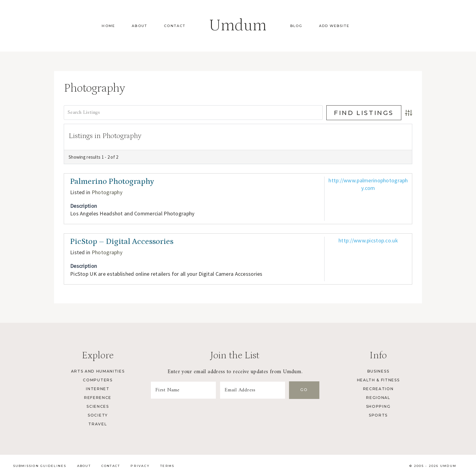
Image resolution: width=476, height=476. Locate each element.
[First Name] (183, 390)
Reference (98, 398)
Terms (167, 466)
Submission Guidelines (40, 466)
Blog (296, 26)
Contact (175, 26)
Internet (98, 389)
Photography (107, 192)
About (139, 26)
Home (108, 26)
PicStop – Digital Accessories (122, 242)
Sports (378, 415)
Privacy (140, 466)
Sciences (98, 406)
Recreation (378, 389)
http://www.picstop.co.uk (368, 240)
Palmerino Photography (112, 182)
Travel (98, 424)
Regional (378, 398)
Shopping (378, 406)
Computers (98, 380)
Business (378, 371)
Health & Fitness (378, 380)
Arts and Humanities (98, 371)
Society (98, 415)
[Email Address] (253, 390)
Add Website (334, 26)
